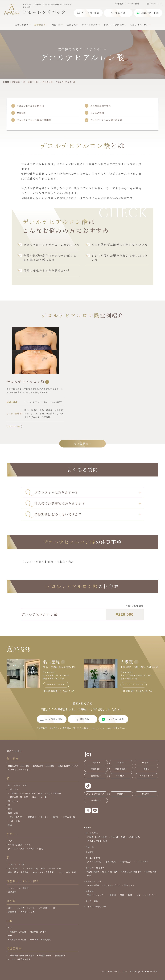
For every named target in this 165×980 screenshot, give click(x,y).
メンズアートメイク (26, 908)
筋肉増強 (12, 912)
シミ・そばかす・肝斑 (35, 868)
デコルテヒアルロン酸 (28, 382)
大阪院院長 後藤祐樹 (132, 872)
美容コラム (129, 885)
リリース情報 (93, 885)
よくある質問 (97, 113)
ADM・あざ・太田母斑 (43, 872)
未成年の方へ (126, 862)
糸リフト (45, 817)
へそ (29, 845)
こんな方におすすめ (100, 106)
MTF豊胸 (34, 940)
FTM (10, 928)
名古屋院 (51, 662)
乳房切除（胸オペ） (39, 932)
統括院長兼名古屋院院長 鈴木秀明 (103, 872)
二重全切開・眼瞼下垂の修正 (21, 955)
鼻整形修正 (60, 955)
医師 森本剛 (151, 872)
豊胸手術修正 (45, 955)
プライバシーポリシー (96, 907)
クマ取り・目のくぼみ (32, 793)
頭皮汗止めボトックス (68, 766)
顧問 (89, 875)
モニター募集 (92, 901)
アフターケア (143, 862)
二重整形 (14, 793)
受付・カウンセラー (96, 895)
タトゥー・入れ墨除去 (18, 888)
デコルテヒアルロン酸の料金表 (106, 120)
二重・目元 (13, 789)
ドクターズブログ (112, 885)
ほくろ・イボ (14, 868)
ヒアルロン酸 (14, 426)
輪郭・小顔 (13, 813)
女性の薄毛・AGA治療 (18, 766)
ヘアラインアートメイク (19, 770)
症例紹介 (21, 113)
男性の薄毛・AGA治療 (44, 766)
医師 (130, 895)
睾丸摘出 (47, 940)
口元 (10, 809)
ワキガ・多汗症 (15, 845)
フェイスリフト (17, 817)
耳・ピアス (13, 801)
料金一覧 (90, 847)
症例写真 (90, 852)
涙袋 (34, 797)
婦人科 (32, 849)
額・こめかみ (14, 785)
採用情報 (119, 4)
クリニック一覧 (94, 862)
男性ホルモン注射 (18, 932)
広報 (122, 895)
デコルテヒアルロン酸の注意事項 (34, 120)
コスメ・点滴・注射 (67, 872)
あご (10, 825)
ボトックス (15, 821)
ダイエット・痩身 (16, 849)
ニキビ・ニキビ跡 (16, 864)
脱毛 (41, 849)
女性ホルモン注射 (18, 940)
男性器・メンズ (28, 912)
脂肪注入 (32, 817)
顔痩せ (56, 817)
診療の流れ (111, 862)
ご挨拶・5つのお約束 (97, 837)
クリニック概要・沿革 (97, 841)
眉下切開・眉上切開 (19, 797)
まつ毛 (44, 797)
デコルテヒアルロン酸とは (30, 106)
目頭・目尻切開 (54, 793)
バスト (11, 841)
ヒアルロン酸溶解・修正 (19, 959)
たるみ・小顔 (55, 868)
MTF (10, 936)
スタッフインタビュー (147, 895)
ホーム (89, 827)
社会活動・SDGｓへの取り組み (125, 837)
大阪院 (127, 662)
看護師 (113, 895)
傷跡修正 (12, 892)
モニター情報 (133, 4)
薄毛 (10, 908)
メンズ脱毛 (44, 908)
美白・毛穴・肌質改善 (18, 872)
